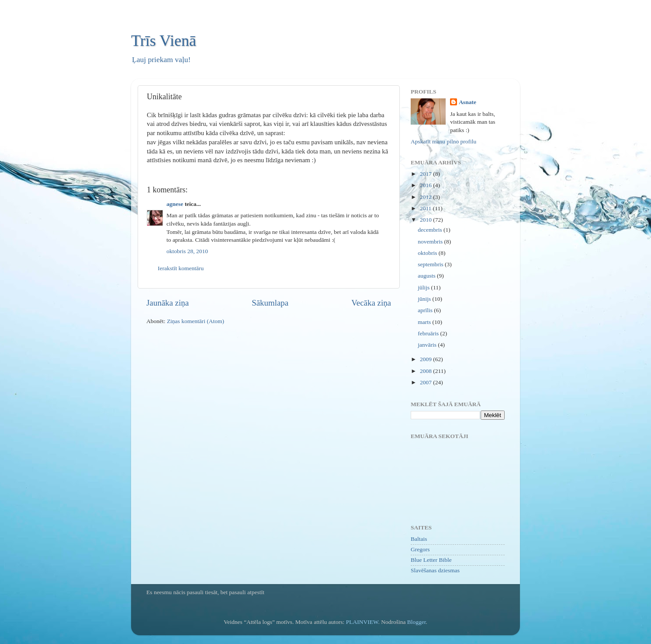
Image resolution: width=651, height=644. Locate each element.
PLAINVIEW (362, 622)
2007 (426, 382)
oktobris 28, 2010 (187, 251)
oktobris (428, 253)
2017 (426, 174)
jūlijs (424, 287)
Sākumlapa (270, 303)
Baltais (419, 539)
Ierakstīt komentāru (181, 268)
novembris (431, 242)
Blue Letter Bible (431, 560)
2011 (426, 208)
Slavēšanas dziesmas (435, 570)
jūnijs (425, 299)
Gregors (420, 549)
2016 (426, 185)
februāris (429, 333)
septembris (431, 264)
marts (425, 322)
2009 (426, 359)
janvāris (428, 345)
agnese (175, 204)
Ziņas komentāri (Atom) (196, 321)
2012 (426, 197)
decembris (431, 230)
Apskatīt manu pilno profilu (443, 141)
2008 (426, 371)
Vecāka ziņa (371, 303)
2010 (426, 220)
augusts (427, 276)
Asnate (467, 102)
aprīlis (426, 310)
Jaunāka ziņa (168, 303)
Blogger (417, 622)
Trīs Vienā (164, 41)
